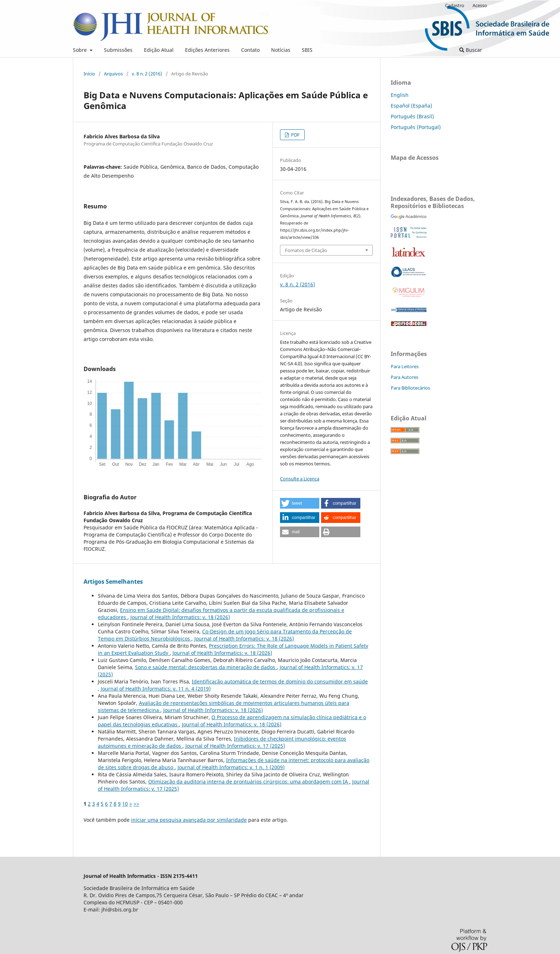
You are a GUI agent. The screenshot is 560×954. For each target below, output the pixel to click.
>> (136, 804)
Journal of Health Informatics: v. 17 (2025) (235, 746)
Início (89, 74)
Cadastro (455, 5)
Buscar (471, 50)
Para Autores (404, 377)
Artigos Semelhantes (113, 582)
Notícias (281, 50)
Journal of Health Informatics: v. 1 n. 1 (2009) (231, 767)
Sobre (81, 50)
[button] (300, 503)
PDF (295, 135)
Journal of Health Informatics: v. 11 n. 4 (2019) (156, 689)
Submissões (118, 50)
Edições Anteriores (207, 50)
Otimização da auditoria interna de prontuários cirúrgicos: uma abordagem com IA (249, 782)
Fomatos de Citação (306, 250)
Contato (250, 50)
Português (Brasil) (412, 116)
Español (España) (411, 106)
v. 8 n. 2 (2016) (147, 74)
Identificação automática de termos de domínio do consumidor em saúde (280, 681)
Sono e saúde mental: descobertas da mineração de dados (206, 667)
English (400, 95)
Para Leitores (405, 366)
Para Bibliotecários (410, 388)
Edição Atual (159, 50)
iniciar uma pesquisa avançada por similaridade (189, 820)
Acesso (480, 5)
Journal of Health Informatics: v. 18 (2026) (180, 617)
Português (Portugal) (416, 127)
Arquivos (113, 74)
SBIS (307, 50)
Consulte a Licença (300, 479)
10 (125, 804)
